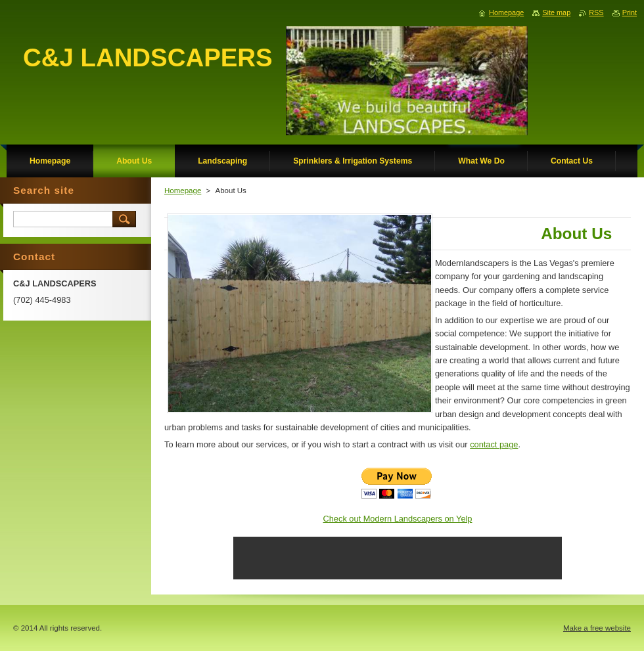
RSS (596, 12)
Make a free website (597, 628)
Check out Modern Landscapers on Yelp (398, 519)
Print (630, 12)
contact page (494, 444)
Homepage (183, 191)
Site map (556, 12)
